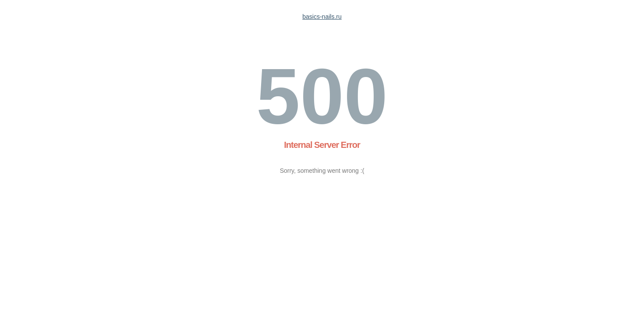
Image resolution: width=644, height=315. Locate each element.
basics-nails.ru (322, 17)
